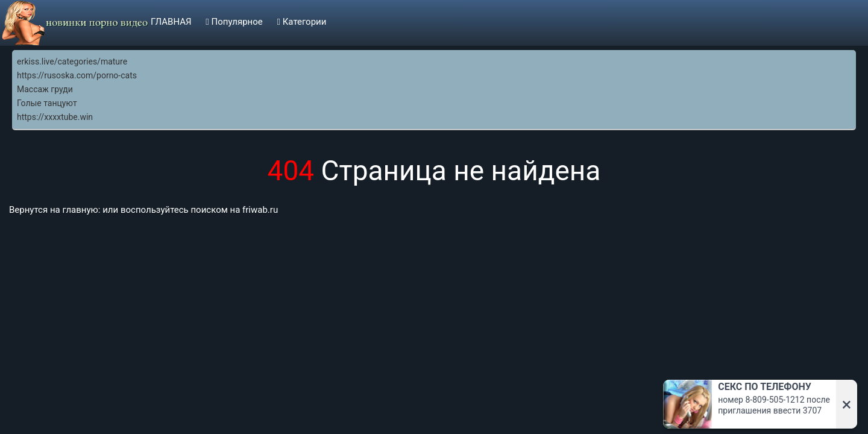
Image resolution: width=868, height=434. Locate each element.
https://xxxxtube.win (55, 117)
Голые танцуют (47, 103)
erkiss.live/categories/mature (72, 61)
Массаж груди (45, 89)
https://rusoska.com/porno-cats (77, 75)
